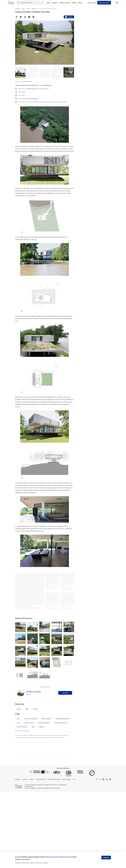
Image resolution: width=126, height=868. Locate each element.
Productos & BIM (65, 3)
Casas (17, 85)
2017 (23, 95)
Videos (80, 3)
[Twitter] (21, 17)
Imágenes (55, 3)
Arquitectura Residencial (62, 795)
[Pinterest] (33, 17)
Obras (49, 3)
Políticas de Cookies (22, 859)
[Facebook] (16, 17)
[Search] (33, 3)
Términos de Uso (53, 857)
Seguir (65, 769)
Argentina (48, 85)
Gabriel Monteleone (32, 99)
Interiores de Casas (22, 803)
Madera (19, 785)
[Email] (29, 17)
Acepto (106, 858)
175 (23, 92)
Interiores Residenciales (61, 799)
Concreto (35, 785)
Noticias (74, 3)
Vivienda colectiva (29, 799)
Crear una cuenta (104, 3)
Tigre (19, 159)
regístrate (45, 863)
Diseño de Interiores (44, 799)
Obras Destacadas (46, 795)
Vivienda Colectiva (27, 85)
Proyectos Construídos (31, 795)
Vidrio (27, 785)
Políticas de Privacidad (68, 857)
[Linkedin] (25, 17)
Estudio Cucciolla (32, 89)
